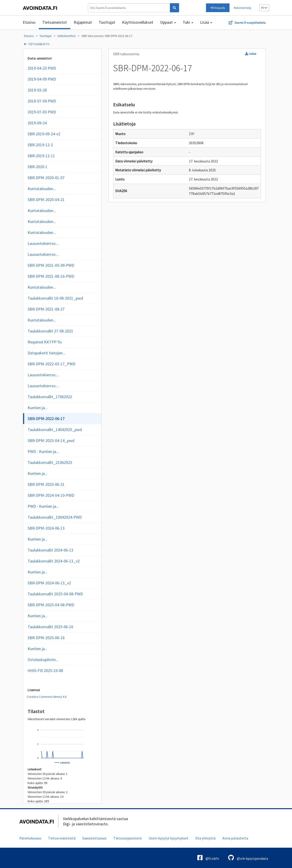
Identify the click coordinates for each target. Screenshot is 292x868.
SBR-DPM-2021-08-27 (46, 309)
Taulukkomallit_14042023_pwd (55, 430)
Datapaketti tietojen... (46, 353)
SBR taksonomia (93, 36)
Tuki (188, 22)
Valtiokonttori (66, 36)
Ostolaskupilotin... (43, 660)
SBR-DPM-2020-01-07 (46, 178)
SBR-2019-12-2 (40, 145)
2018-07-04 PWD (42, 101)
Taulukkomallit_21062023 (50, 462)
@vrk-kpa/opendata (248, 858)
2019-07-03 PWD (42, 112)
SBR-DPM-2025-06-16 (46, 638)
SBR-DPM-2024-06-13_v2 (49, 583)
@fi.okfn (208, 858)
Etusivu (29, 22)
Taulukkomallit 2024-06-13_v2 (54, 561)
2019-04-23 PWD (42, 68)
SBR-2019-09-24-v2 (44, 134)
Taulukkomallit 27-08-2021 (50, 331)
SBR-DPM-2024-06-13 (46, 528)
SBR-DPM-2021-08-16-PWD (51, 276)
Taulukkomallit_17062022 (50, 397)
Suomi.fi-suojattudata (250, 23)
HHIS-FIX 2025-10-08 (45, 671)
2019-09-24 (37, 123)
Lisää (206, 22)
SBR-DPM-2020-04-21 (46, 200)
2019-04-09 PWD (42, 79)
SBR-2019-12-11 (41, 156)
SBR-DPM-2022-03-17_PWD (51, 364)
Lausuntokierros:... (43, 243)
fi (264, 8)
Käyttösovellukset (138, 22)
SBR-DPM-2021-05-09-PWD (51, 265)
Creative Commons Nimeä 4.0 (47, 697)
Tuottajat (107, 22)
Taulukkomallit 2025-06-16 (50, 627)
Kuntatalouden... (42, 189)
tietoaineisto (39, 44)
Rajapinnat (83, 22)
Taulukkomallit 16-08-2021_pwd (55, 298)
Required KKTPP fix (45, 342)
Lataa (251, 54)
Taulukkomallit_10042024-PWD (55, 517)
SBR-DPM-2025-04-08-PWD (51, 605)
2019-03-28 (37, 90)
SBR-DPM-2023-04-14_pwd (51, 441)
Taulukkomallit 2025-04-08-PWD (55, 594)
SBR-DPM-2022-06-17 (118, 36)
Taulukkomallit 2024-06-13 (50, 550)
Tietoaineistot (55, 22)
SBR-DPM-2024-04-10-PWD (51, 495)
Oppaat (168, 22)
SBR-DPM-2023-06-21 (46, 484)
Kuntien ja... (38, 408)
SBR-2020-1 (38, 167)
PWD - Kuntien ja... (43, 451)
